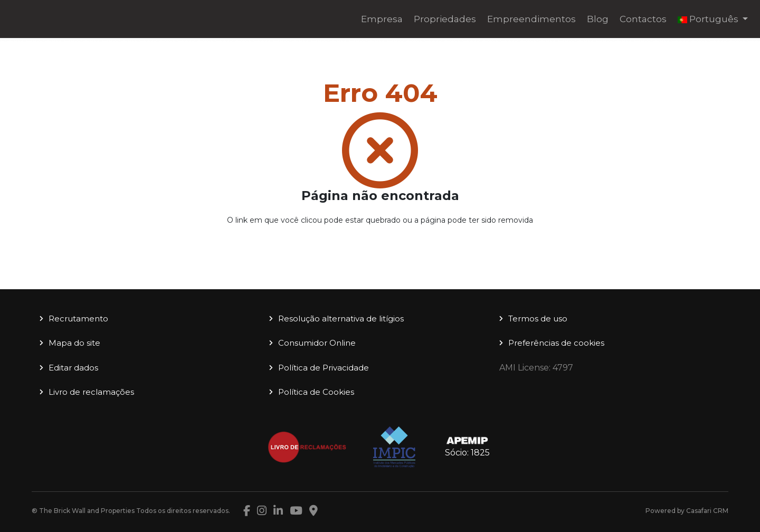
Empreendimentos (531, 19)
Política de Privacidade (324, 368)
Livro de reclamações (91, 392)
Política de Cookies (316, 392)
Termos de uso (538, 319)
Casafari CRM (707, 511)
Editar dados (73, 368)
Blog (598, 19)
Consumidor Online (317, 343)
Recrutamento (78, 319)
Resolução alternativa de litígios (341, 319)
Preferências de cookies (556, 343)
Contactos (643, 19)
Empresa (382, 19)
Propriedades (445, 19)
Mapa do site (74, 343)
